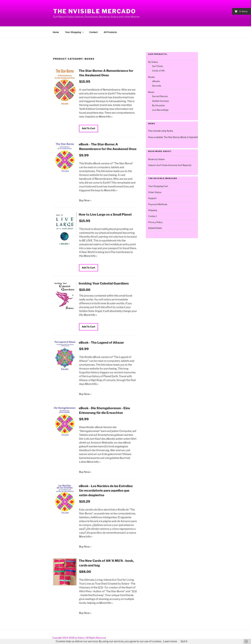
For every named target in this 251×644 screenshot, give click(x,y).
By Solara (153, 62)
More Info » (106, 117)
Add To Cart (88, 128)
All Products (110, 32)
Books (152, 77)
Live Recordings (160, 110)
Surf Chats (158, 66)
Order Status (155, 192)
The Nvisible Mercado (95, 11)
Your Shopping (74, 32)
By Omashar (158, 105)
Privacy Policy (155, 222)
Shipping (153, 210)
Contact (93, 32)
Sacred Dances (160, 96)
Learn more (170, 641)
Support (152, 198)
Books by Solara (156, 159)
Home (56, 32)
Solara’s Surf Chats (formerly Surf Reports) (170, 165)
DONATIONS (155, 228)
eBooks (156, 81)
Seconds (157, 86)
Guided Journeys (160, 101)
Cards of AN (158, 71)
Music (151, 92)
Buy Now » (85, 200)
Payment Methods (158, 204)
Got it (184, 641)
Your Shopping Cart (158, 186)
